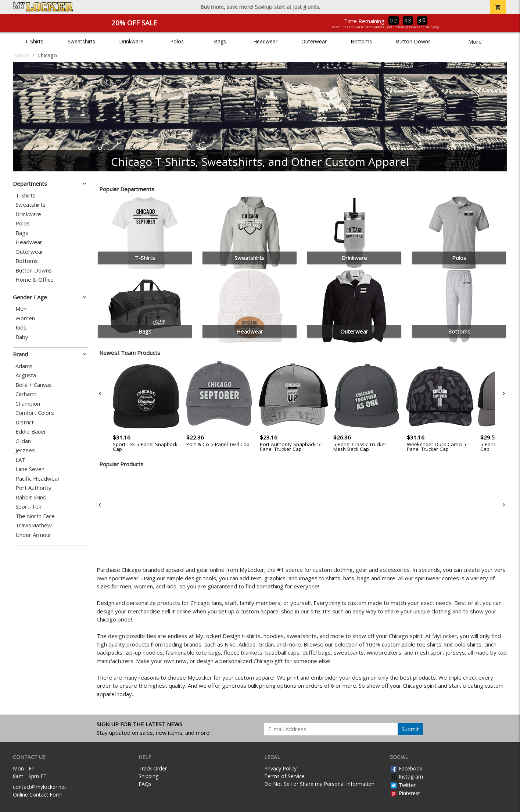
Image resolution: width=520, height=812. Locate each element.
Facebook (406, 768)
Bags (220, 41)
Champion (28, 404)
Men (21, 309)
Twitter (403, 785)
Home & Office (35, 280)
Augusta (26, 375)
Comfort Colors (35, 413)
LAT (20, 460)
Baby (22, 337)
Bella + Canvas (34, 385)
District (25, 422)
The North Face (35, 516)
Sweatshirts (81, 41)
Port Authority (33, 488)
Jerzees (25, 450)
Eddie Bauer (31, 432)
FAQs (145, 784)
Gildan (23, 441)
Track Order (153, 768)
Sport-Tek (28, 507)
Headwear (265, 41)
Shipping (148, 776)
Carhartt (26, 394)
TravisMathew (34, 525)
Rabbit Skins (31, 497)
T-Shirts (34, 41)
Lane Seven (30, 469)
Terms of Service (284, 776)
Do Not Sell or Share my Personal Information (319, 784)
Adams (24, 366)
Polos (177, 41)
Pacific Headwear (38, 479)
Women (25, 318)
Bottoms (361, 41)
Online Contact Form (38, 795)
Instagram (406, 777)
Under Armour (33, 535)
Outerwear (314, 41)
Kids (21, 327)
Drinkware (131, 41)
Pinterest (405, 793)
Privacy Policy (280, 768)
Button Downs (413, 41)
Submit (410, 729)
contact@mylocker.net (40, 787)
